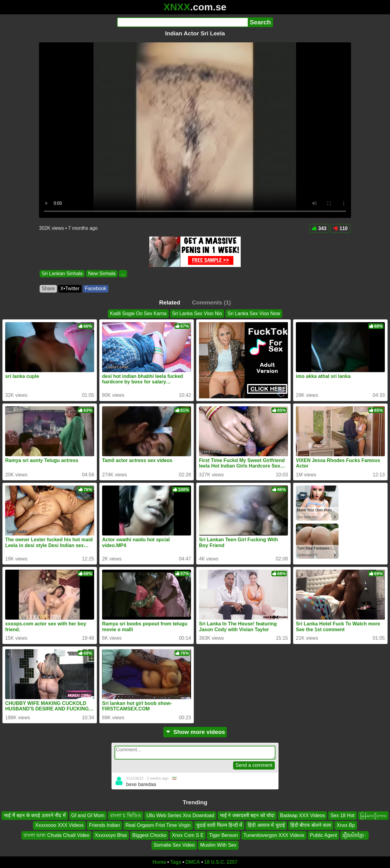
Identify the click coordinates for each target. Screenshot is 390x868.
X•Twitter (70, 288)
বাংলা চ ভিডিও (126, 815)
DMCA (193, 862)
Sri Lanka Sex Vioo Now (254, 313)
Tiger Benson (223, 835)
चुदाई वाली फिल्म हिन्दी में (219, 825)
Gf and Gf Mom (88, 815)
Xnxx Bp (346, 825)
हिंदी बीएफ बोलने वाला (311, 825)
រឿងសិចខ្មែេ (355, 835)
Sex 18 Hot (342, 815)
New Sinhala (102, 274)
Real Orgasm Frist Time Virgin (158, 825)
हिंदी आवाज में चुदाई (266, 825)
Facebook (96, 288)
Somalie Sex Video (174, 845)
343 (319, 228)
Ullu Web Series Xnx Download (180, 815)
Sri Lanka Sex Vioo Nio (197, 313)
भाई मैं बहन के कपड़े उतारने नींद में (35, 815)
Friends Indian (104, 825)
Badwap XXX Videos (302, 815)
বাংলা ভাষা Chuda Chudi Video (56, 835)
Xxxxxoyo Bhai (111, 835)
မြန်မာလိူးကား (373, 815)
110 (340, 228)
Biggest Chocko (149, 835)
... (123, 274)
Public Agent (323, 835)
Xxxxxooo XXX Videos (59, 825)
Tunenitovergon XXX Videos (274, 835)
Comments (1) (211, 302)
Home (159, 862)
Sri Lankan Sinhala (62, 274)
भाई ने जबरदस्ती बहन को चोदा (247, 815)
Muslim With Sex (218, 845)
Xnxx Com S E (188, 835)
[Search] (182, 22)
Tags (176, 862)
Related (170, 302)
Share (48, 288)
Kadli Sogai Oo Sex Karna (138, 313)
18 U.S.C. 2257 (221, 862)
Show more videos (195, 732)
